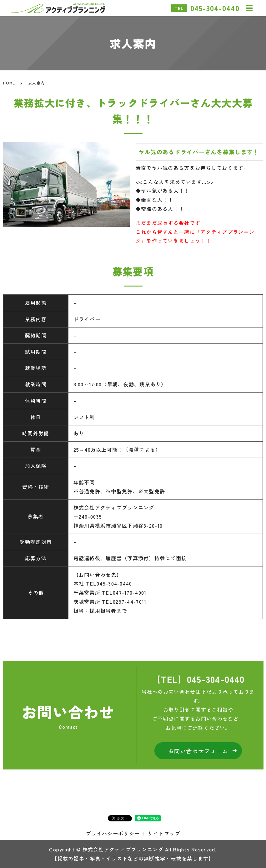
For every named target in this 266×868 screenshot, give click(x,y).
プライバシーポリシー (113, 833)
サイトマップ (164, 833)
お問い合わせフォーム (198, 751)
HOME (9, 83)
